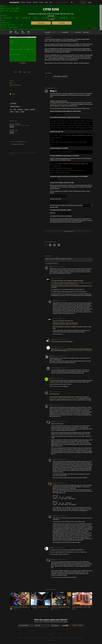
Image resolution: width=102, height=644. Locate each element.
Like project (62, 23)
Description (48, 32)
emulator (20, 110)
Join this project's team (15, 85)
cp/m (16, 130)
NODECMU (32, 110)
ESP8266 (26, 110)
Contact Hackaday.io (29, 638)
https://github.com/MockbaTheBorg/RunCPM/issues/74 (66, 325)
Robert (75, 609)
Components (65, 32)
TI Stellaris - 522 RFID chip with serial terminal (45, 607)
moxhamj (51, 267)
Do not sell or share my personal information (74, 638)
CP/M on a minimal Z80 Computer (62, 607)
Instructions (78, 32)
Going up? (51, 634)
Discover (29, 2)
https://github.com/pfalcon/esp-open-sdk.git (81, 135)
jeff (50, 392)
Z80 (11, 110)
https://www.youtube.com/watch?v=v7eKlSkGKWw (80, 351)
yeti (52, 279)
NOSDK (17, 112)
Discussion (86, 32)
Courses (41, 2)
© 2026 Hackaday (51, 641)
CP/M (15, 110)
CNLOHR (22, 112)
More (52, 2)
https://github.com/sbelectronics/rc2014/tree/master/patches (64, 398)
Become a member (39, 622)
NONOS (12, 112)
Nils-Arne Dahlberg (55, 368)
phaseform (34, 609)
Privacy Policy (53, 638)
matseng (51, 19)
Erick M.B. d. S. (15, 609)
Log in (90, 2)
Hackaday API (60, 638)
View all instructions (69, 231)
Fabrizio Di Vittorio (62, 349)
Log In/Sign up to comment (52, 264)
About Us (21, 638)
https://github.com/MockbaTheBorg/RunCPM (68, 284)
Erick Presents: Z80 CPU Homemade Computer (25, 607)
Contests (35, 2)
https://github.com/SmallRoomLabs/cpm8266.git (73, 164)
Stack (46, 2)
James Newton (54, 339)
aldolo (51, 378)
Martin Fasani (52, 356)
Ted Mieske (52, 548)
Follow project (41, 23)
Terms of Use (45, 638)
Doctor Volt (55, 609)
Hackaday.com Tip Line (18, 144)
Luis (52, 347)
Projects (23, 2)
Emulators (18, 124)
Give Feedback (38, 638)
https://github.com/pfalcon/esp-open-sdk (60, 104)
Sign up (83, 2)
